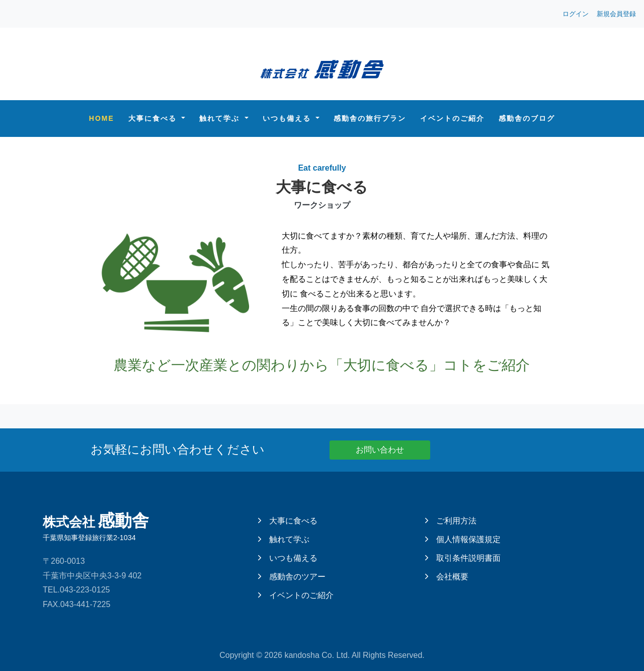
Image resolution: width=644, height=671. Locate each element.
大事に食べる (288, 521)
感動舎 (131, 526)
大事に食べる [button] (154, 118)
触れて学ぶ (284, 539)
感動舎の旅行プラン (370, 118)
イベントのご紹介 (452, 118)
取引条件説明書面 (463, 558)
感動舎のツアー (292, 577)
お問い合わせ (380, 450)
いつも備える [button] (288, 118)
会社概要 (447, 577)
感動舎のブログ (527, 118)
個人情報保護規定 (463, 539)
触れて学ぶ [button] (221, 118)
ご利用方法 (451, 521)
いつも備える (288, 558)
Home (102, 118)
